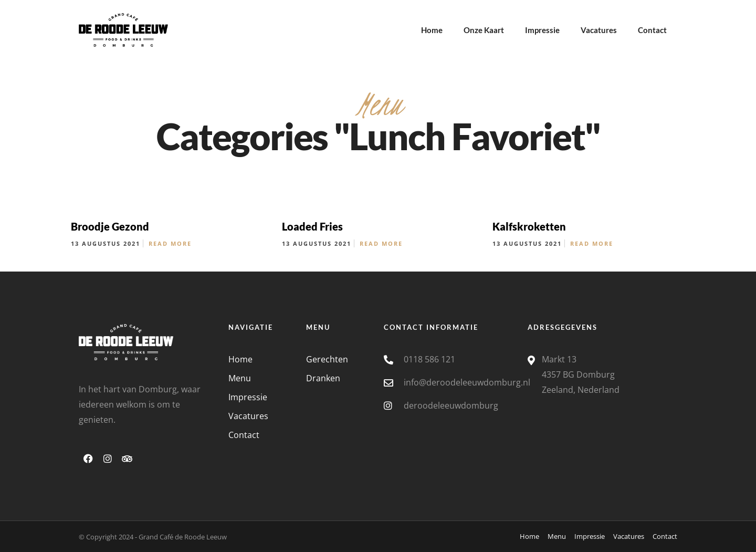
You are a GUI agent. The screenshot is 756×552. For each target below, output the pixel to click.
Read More (170, 243)
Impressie (542, 30)
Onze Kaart (484, 30)
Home (432, 30)
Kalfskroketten (529, 226)
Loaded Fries (312, 226)
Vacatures (599, 30)
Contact (652, 30)
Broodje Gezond (110, 226)
